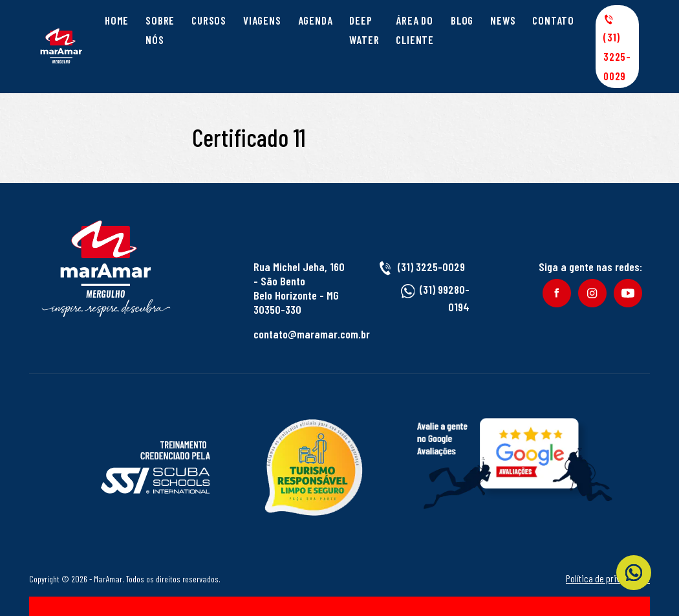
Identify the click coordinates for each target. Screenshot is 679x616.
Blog (462, 20)
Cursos (209, 20)
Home (117, 20)
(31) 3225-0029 (617, 48)
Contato (553, 20)
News (503, 20)
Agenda (316, 20)
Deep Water (364, 30)
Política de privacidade (608, 578)
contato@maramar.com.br (312, 334)
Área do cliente (415, 30)
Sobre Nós (160, 30)
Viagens (262, 20)
